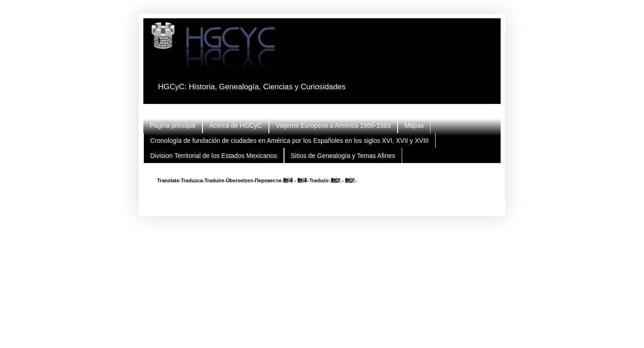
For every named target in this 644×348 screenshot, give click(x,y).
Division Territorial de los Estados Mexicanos (214, 156)
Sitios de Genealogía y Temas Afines (343, 156)
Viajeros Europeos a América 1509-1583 (333, 125)
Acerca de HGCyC (236, 125)
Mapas (414, 125)
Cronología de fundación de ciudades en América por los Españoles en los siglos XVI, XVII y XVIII (289, 141)
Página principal (173, 125)
